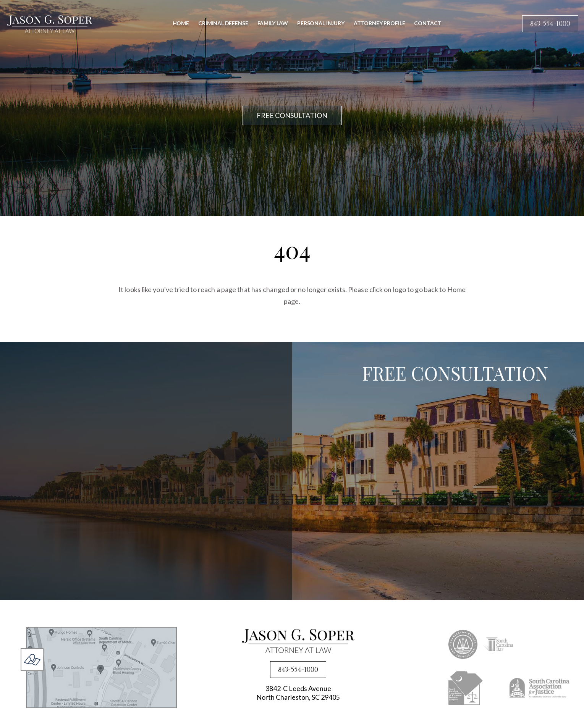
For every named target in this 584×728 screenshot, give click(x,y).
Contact (428, 23)
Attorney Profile (379, 23)
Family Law (273, 23)
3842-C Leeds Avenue (298, 693)
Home (181, 23)
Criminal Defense (223, 23)
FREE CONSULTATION (292, 115)
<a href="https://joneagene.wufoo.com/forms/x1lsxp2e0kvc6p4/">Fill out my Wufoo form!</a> (457, 494)
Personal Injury (321, 23)
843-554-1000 (550, 24)
